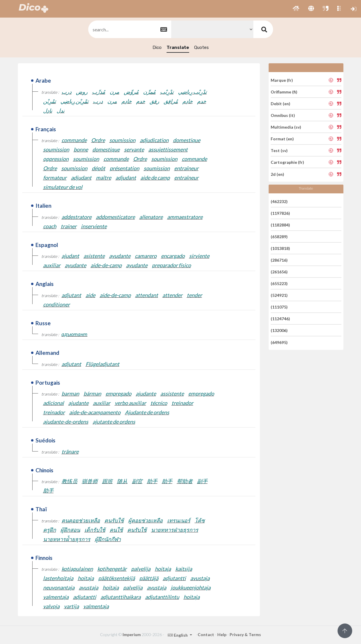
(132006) (279, 330)
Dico (157, 47)
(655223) (279, 283)
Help (222, 634)
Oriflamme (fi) (284, 92)
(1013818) (280, 248)
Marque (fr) (282, 80)
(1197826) (280, 213)
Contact (206, 634)
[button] (296, 9)
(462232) (279, 201)
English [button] (178, 635)
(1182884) (280, 225)
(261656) (279, 272)
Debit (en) (281, 104)
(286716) (279, 260)
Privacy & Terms (245, 634)
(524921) (279, 295)
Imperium (132, 634)
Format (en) (282, 139)
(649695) (279, 342)
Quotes (201, 47)
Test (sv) (279, 150)
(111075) (279, 307)
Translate (178, 47)
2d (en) (277, 174)
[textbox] (129, 29)
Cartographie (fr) (287, 162)
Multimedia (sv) (286, 127)
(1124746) (280, 319)
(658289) (279, 237)
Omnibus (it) (283, 115)
